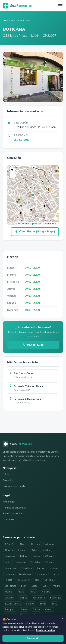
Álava (23, 544)
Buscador (8, 480)
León (24, 586)
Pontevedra (39, 598)
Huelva (55, 574)
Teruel (24, 609)
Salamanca (56, 598)
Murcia (33, 592)
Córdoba (27, 568)
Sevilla (43, 604)
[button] (33, 195)
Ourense (9, 598)
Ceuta (49, 562)
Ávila (34, 550)
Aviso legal (9, 502)
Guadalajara (25, 574)
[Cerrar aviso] (62, 619)
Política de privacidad (14, 508)
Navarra (46, 592)
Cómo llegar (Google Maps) (35, 231)
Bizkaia (24, 556)
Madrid (57, 586)
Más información (45, 630)
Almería (9, 550)
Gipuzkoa (42, 574)
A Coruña (10, 544)
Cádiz (8, 562)
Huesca (8, 580)
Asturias (22, 550)
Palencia (23, 598)
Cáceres (49, 556)
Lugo (45, 586)
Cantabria (21, 562)
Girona (53, 568)
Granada (9, 574)
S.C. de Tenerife (13, 604)
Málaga (9, 592)
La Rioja (49, 580)
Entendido (33, 638)
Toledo (36, 609)
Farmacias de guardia (14, 486)
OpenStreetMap (38, 223)
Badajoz (46, 550)
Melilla (21, 592)
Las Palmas (10, 586)
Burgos (36, 556)
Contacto (8, 519)
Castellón (36, 562)
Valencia (49, 609)
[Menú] (60, 6)
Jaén (13, 20)
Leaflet (22, 223)
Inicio (6, 20)
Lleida (34, 586)
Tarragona (10, 609)
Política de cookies (13, 513)
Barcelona (10, 556)
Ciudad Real (11, 568)
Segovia (30, 604)
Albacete (35, 544)
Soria (54, 604)
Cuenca (41, 568)
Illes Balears (23, 580)
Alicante (49, 544)
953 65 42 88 (21, 140)
